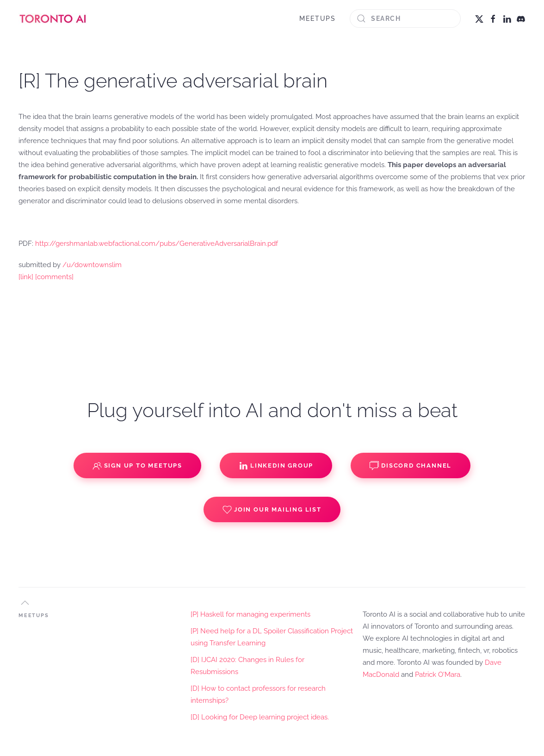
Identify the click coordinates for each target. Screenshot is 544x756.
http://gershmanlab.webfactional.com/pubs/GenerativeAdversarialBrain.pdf (157, 244)
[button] (25, 603)
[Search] (405, 19)
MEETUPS (318, 19)
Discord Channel (411, 466)
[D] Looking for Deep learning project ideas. (260, 717)
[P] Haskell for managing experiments (250, 614)
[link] (26, 277)
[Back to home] (53, 19)
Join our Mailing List (272, 510)
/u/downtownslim (92, 265)
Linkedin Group (276, 466)
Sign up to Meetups (137, 466)
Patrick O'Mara (438, 675)
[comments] (54, 277)
